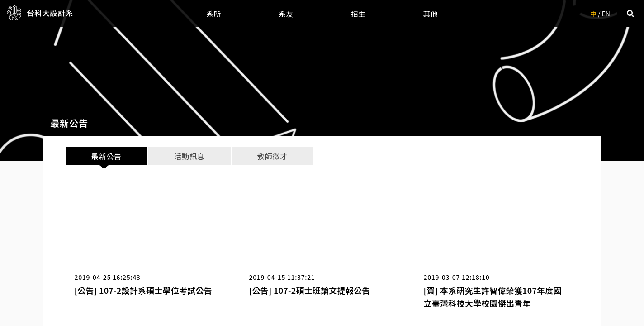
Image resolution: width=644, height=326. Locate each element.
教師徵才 (272, 156)
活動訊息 (189, 156)
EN (606, 14)
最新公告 (107, 156)
